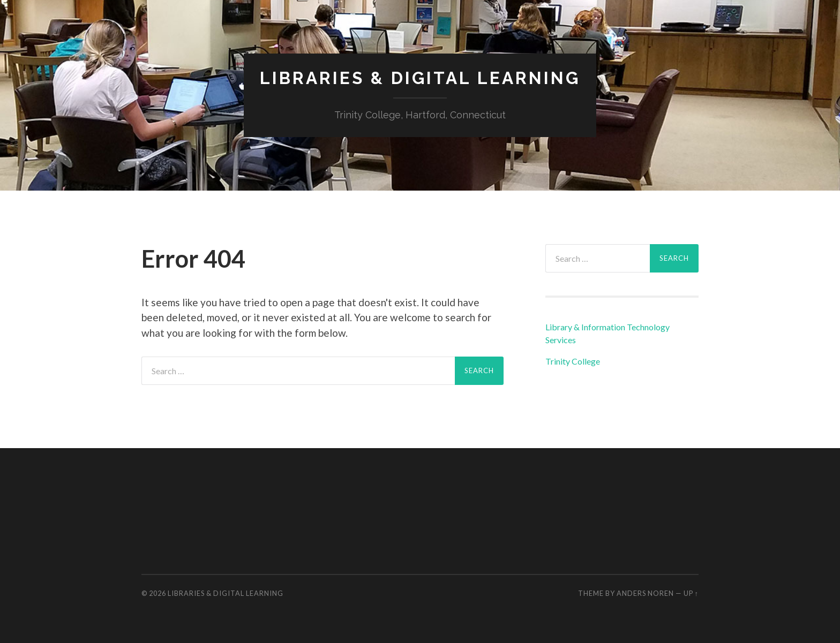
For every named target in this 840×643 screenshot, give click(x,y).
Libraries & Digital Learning (420, 78)
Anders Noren (645, 593)
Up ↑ (691, 593)
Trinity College (573, 361)
